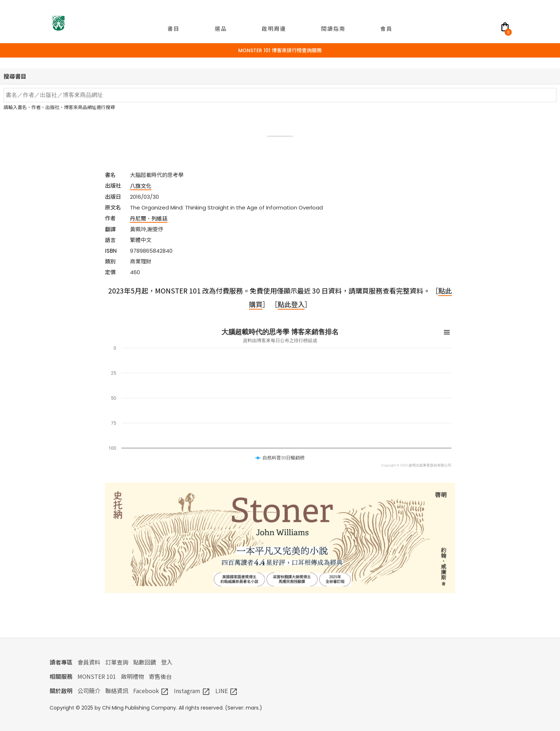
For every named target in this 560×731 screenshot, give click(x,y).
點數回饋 (145, 662)
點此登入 (291, 304)
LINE (227, 691)
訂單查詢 (117, 662)
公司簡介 (89, 691)
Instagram (192, 691)
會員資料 (89, 662)
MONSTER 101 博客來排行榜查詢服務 (280, 50)
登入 (167, 662)
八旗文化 (141, 186)
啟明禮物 (132, 676)
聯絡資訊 (117, 691)
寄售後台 (160, 676)
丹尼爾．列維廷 (149, 218)
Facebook (151, 691)
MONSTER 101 (97, 676)
